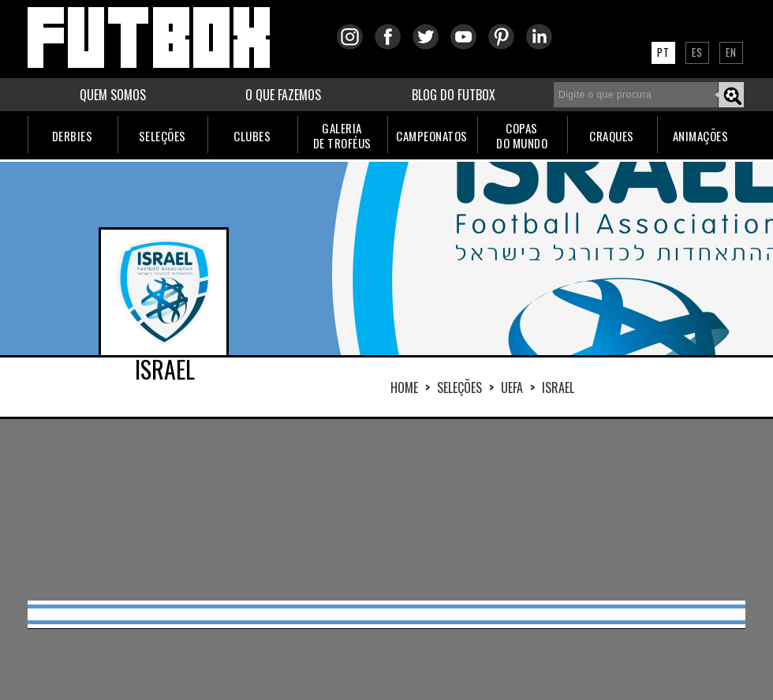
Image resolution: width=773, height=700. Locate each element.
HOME (404, 387)
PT (663, 52)
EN (731, 52)
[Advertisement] (386, 510)
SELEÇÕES (162, 136)
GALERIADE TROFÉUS (342, 135)
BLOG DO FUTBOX (454, 95)
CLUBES (252, 136)
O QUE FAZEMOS (283, 95)
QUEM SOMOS (113, 95)
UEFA (512, 387)
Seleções (459, 387)
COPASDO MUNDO (522, 135)
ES (697, 52)
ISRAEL (558, 387)
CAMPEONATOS (432, 136)
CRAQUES (612, 136)
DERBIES (73, 136)
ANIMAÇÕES (701, 136)
